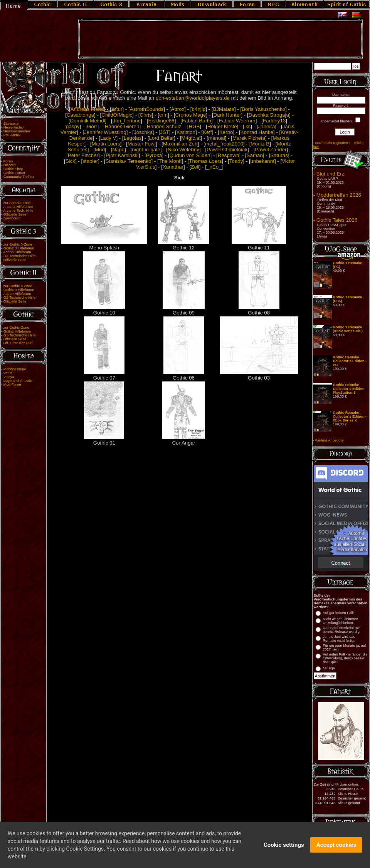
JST (165, 132)
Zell (195, 167)
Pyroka (154, 155)
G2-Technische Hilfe (19, 298)
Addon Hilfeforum (17, 252)
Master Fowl (142, 144)
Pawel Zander (271, 150)
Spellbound (13, 218)
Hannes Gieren (122, 126)
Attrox (178, 109)
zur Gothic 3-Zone (18, 244)
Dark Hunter (227, 115)
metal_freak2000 (224, 144)
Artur (117, 109)
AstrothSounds (147, 109)
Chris (146, 115)
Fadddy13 (274, 121)
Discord (10, 165)
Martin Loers (106, 144)
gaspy (73, 126)
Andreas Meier (87, 109)
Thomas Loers (205, 161)
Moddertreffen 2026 (339, 195)
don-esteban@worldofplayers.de (193, 98)
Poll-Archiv (12, 135)
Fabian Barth (197, 121)
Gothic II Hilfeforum (19, 290)
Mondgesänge (15, 369)
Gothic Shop (13, 169)
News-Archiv (13, 127)
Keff (207, 132)
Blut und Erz (330, 174)
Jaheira (267, 126)
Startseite (11, 124)
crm (163, 115)
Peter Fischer (83, 155)
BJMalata (224, 109)
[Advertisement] (220, 39)
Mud (100, 150)
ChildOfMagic (117, 115)
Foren (8, 161)
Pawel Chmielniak (227, 150)
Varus (8, 373)
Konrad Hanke (257, 132)
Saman (255, 155)
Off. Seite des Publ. (19, 343)
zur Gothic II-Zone (18, 286)
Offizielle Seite (15, 214)
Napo (118, 150)
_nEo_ (214, 167)
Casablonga (80, 115)
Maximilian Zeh (180, 144)
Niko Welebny (183, 150)
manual (217, 138)
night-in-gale (146, 150)
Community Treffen (19, 177)
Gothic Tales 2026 (337, 220)
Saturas (279, 155)
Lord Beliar (161, 138)
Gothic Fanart (14, 173)
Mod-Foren (12, 385)
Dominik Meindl (87, 121)
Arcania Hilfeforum (18, 207)
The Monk (170, 161)
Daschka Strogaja (269, 115)
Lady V (108, 138)
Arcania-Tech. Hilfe (18, 211)
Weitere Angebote (329, 440)
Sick (70, 161)
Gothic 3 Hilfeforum (19, 248)
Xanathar (173, 167)
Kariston (186, 132)
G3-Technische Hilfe (19, 256)
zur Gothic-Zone (16, 328)
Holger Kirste (222, 126)
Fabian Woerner (237, 121)
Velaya (9, 377)
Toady (236, 161)
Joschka (143, 132)
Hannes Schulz (164, 126)
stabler (90, 161)
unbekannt (262, 161)
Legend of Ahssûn (18, 381)
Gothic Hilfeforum (17, 331)
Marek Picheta (249, 138)
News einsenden (17, 131)
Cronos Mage (190, 115)
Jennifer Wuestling (105, 132)
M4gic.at (191, 138)
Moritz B (260, 144)
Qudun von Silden (190, 155)
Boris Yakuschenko (263, 109)
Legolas (133, 138)
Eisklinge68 (161, 121)
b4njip (199, 109)
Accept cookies (336, 846)
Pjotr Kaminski (122, 155)
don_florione (127, 121)
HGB (194, 126)
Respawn (229, 155)
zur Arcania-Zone (17, 203)
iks (247, 126)
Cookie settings (284, 846)
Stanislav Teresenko (128, 161)
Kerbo (226, 132)
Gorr (92, 126)
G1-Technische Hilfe (19, 335)
